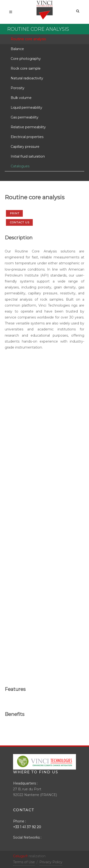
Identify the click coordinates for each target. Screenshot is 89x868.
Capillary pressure (25, 147)
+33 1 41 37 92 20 (27, 827)
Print (15, 213)
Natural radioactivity (27, 78)
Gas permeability (25, 117)
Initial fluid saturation (28, 156)
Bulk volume (21, 98)
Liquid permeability (26, 108)
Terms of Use (24, 862)
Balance (17, 49)
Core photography (26, 59)
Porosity (18, 88)
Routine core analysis (28, 39)
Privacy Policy (51, 862)
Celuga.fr (20, 856)
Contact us (20, 222)
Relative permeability (28, 127)
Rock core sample (26, 68)
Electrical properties (27, 137)
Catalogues (20, 166)
